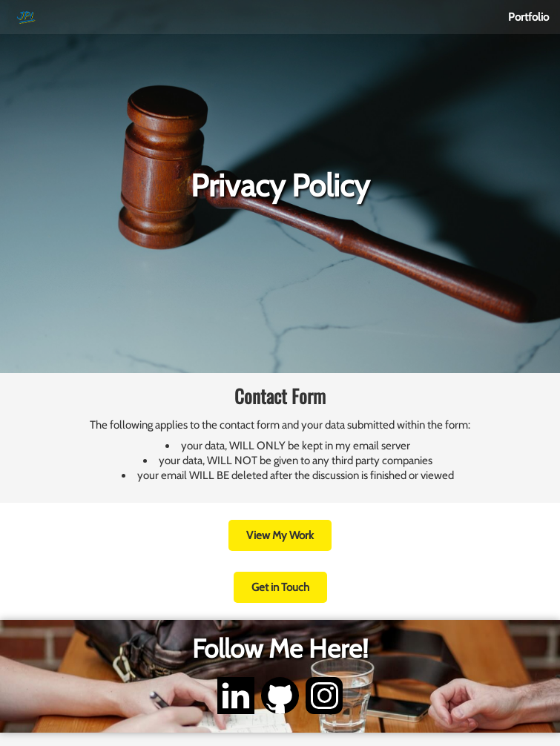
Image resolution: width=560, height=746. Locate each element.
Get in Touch (280, 587)
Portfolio (528, 17)
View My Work (280, 535)
